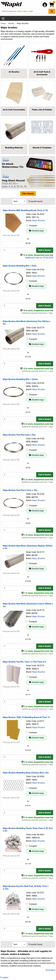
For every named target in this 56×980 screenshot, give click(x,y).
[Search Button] (52, 11)
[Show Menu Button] (3, 19)
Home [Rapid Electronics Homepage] (3, 23)
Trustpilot (4, 977)
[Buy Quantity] (19, 250)
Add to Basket (45, 250)
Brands (11, 23)
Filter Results (28, 194)
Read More (51, 970)
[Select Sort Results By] (19, 201)
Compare (32, 226)
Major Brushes (39, 220)
